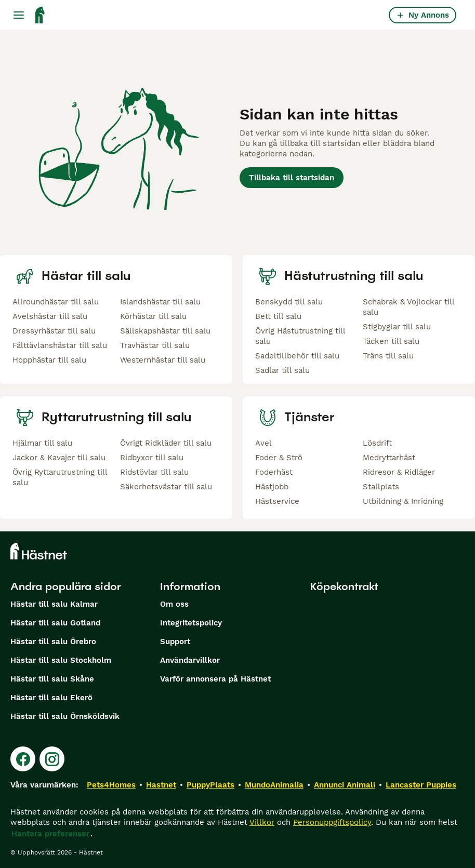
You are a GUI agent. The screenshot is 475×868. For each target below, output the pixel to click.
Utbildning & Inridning (403, 501)
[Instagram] (52, 759)
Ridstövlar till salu (154, 472)
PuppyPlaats (210, 785)
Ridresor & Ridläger (399, 472)
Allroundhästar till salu (56, 302)
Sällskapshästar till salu (165, 331)
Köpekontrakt (344, 586)
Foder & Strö (279, 458)
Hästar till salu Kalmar (54, 604)
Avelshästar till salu (50, 316)
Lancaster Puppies (421, 785)
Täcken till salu (391, 341)
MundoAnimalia (274, 785)
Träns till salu (388, 356)
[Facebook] (23, 759)
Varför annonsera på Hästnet (215, 679)
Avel (263, 443)
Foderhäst (274, 472)
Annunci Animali (345, 785)
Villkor (262, 822)
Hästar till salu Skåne (52, 679)
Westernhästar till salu (163, 360)
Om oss (174, 604)
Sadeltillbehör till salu (297, 356)
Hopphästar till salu (49, 360)
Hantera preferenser (50, 834)
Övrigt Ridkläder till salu (166, 443)
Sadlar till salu (282, 370)
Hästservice (277, 501)
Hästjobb (272, 487)
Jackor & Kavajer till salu (59, 458)
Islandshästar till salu (160, 302)
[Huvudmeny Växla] (19, 15)
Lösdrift (377, 443)
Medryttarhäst (389, 458)
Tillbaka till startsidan (292, 178)
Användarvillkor (190, 660)
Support (175, 642)
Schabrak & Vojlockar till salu (408, 307)
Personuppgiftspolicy (332, 822)
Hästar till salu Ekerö (51, 698)
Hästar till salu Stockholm (61, 660)
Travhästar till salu (155, 345)
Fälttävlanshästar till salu (60, 345)
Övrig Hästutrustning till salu (300, 336)
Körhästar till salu (153, 316)
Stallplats (381, 487)
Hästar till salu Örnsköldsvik (65, 716)
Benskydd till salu (289, 302)
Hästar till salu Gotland (55, 623)
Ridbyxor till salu (152, 458)
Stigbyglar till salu (397, 327)
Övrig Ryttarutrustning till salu (60, 477)
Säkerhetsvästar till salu (166, 487)
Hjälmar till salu (42, 443)
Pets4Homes (111, 785)
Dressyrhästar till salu (54, 331)
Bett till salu (278, 316)
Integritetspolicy (191, 623)
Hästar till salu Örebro (53, 642)
